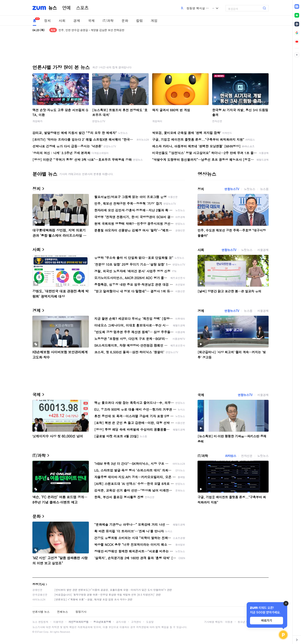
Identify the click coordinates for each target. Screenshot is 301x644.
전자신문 (217, 121)
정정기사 (38, 584)
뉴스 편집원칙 (40, 622)
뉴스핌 (264, 189)
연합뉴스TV (99, 121)
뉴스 (53, 8)
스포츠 (82, 8)
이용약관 (58, 622)
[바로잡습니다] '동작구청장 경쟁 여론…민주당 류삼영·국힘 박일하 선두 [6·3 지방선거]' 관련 (108, 595)
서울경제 (263, 250)
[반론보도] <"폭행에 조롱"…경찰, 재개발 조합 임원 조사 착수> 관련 (93, 599)
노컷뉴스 (250, 189)
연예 (66, 8)
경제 (77, 21)
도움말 (150, 622)
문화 (125, 21)
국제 (91, 21)
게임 (154, 21)
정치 (47, 21)
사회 (62, 21)
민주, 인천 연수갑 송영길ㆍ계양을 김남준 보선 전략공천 (91, 30)
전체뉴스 (62, 612)
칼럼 (139, 21)
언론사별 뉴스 (41, 612)
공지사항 (121, 622)
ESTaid (39, 632)
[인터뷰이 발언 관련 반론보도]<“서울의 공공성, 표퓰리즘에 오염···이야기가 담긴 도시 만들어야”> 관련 (113, 590)
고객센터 (136, 622)
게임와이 (157, 121)
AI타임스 (231, 456)
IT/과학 (108, 21)
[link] (297, 6)
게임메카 (37, 121)
